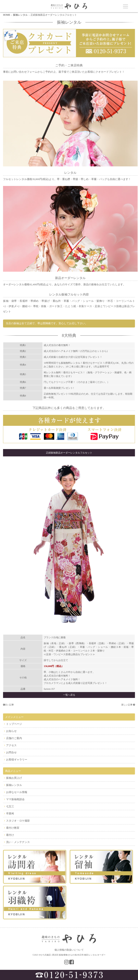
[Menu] (126, 6)
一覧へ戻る (69, 695)
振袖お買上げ (14, 778)
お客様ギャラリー (17, 760)
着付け (10, 835)
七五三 (10, 806)
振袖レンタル (14, 785)
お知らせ (11, 731)
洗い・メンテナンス (18, 842)
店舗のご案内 (14, 738)
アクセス (11, 745)
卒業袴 (10, 814)
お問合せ (11, 752)
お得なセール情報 (17, 792)
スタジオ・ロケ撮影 (18, 821)
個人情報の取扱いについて (69, 950)
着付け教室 (13, 828)
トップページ (14, 724)
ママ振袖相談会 (15, 799)
